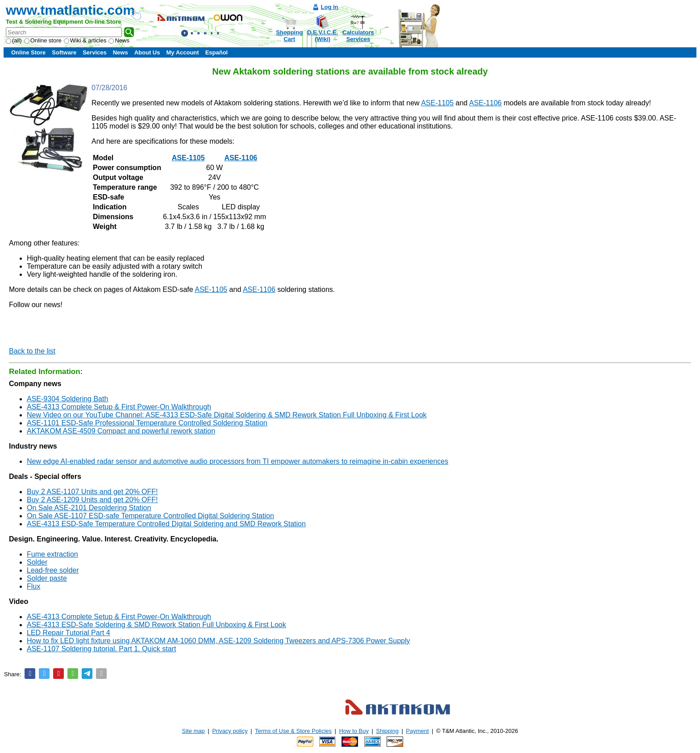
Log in (330, 7)
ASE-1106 (485, 103)
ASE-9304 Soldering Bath (67, 399)
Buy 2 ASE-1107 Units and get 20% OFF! (92, 492)
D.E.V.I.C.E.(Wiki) (323, 36)
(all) (14, 40)
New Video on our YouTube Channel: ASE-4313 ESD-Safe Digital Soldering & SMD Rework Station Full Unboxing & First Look (227, 415)
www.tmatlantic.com (70, 10)
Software (64, 52)
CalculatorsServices (358, 36)
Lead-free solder (53, 570)
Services (95, 52)
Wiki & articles (85, 40)
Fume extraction (52, 554)
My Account (182, 52)
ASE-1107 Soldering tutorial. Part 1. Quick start (101, 649)
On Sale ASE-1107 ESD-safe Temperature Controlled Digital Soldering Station (150, 516)
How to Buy (354, 731)
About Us (147, 52)
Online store (43, 40)
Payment (417, 731)
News (119, 40)
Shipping (387, 731)
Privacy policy (230, 731)
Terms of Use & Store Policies (293, 731)
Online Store (28, 52)
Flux (33, 586)
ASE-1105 (437, 103)
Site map (194, 731)
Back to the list (32, 351)
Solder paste (47, 578)
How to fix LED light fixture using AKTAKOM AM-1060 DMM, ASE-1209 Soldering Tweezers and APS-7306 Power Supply (219, 641)
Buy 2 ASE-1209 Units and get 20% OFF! (92, 500)
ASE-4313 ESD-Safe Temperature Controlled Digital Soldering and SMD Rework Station (166, 524)
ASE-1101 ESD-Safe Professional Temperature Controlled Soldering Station (147, 423)
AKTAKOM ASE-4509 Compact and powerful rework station (121, 431)
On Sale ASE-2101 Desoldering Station (89, 508)
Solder (37, 562)
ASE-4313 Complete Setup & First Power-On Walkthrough (119, 407)
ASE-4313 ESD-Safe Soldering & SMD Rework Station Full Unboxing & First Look (156, 625)
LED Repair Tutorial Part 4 (69, 633)
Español (217, 52)
